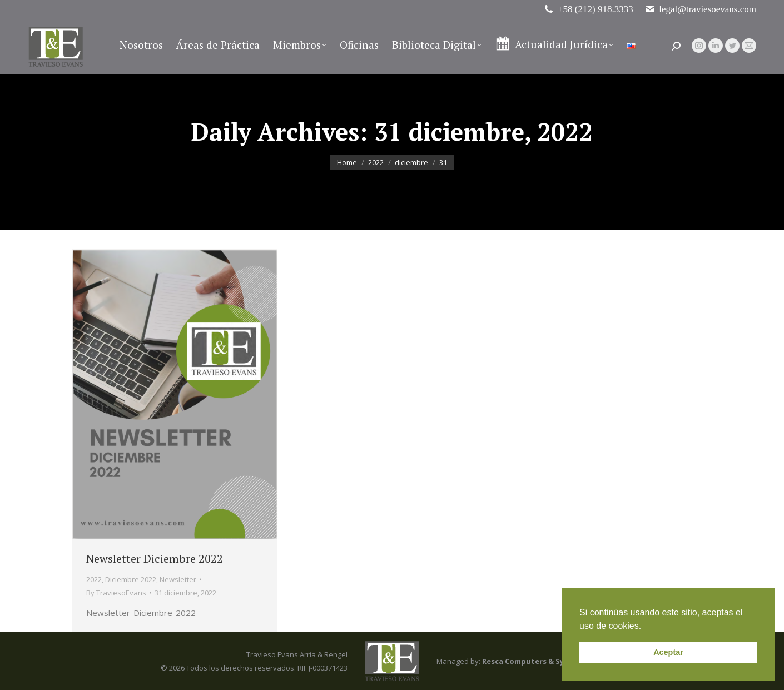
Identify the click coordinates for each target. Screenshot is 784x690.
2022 (94, 579)
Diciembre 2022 (131, 579)
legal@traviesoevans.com (700, 9)
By (116, 593)
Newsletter (178, 579)
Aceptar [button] (668, 652)
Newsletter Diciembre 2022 (155, 559)
